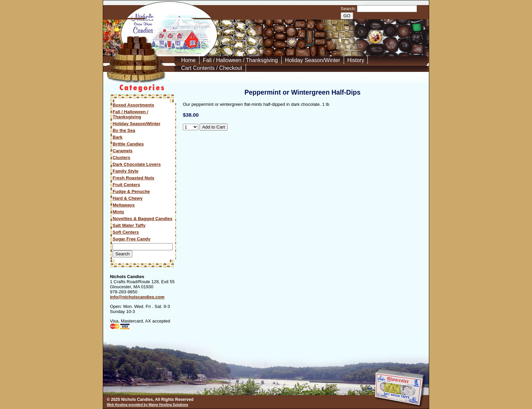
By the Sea (124, 130)
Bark (118, 137)
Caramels (123, 151)
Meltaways (124, 205)
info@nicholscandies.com (137, 297)
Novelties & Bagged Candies (142, 219)
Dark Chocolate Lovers (137, 164)
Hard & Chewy (128, 198)
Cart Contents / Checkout (212, 68)
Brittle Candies (128, 144)
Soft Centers (126, 232)
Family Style (126, 171)
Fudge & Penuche (131, 191)
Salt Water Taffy (129, 225)
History (356, 60)
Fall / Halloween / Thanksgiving (240, 60)
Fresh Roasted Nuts (134, 178)
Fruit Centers (126, 185)
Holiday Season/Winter (313, 60)
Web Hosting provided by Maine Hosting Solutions (148, 405)
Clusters (121, 158)
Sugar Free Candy (131, 239)
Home (188, 60)
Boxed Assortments (133, 105)
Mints (118, 212)
